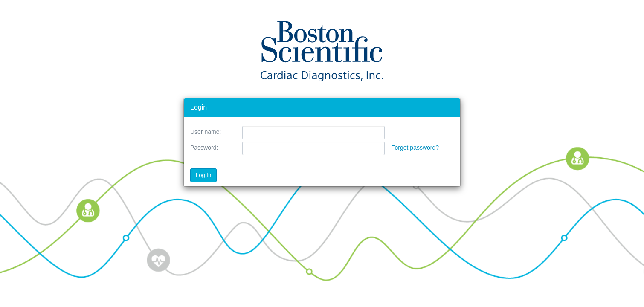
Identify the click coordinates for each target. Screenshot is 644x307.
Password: (204, 148)
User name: (206, 132)
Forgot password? (415, 148)
